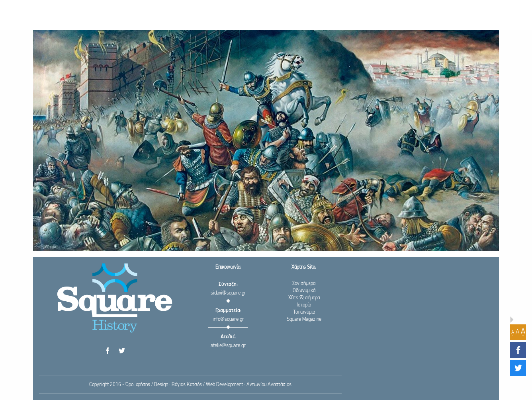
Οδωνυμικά (304, 291)
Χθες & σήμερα (304, 298)
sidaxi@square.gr (228, 293)
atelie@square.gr (228, 346)
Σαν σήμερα (304, 284)
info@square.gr (228, 319)
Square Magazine (304, 319)
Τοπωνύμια (304, 312)
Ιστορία (304, 305)
